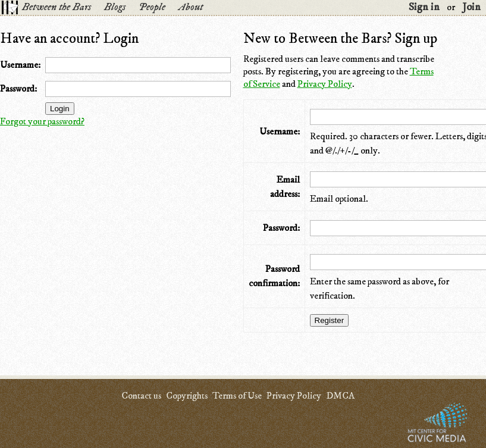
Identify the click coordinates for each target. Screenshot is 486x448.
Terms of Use (237, 396)
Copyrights (187, 396)
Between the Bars (57, 7)
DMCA (340, 396)
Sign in (424, 7)
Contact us (141, 396)
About (191, 7)
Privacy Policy (325, 84)
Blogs (115, 7)
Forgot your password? (42, 121)
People (152, 7)
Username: (20, 65)
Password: (18, 89)
